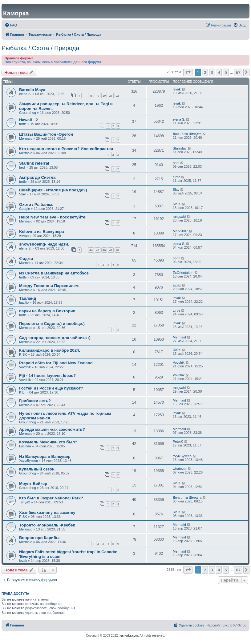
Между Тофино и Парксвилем (49, 286)
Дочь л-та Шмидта (187, 134)
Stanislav (180, 148)
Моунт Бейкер (33, 484)
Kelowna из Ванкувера (42, 232)
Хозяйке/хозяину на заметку (47, 512)
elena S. (25, 94)
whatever (180, 469)
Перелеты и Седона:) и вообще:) (52, 324)
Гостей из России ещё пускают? (51, 388)
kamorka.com (129, 636)
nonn (176, 258)
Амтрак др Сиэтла (37, 177)
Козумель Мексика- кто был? (48, 442)
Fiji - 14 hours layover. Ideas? (47, 376)
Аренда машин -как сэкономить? (52, 429)
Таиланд (28, 298)
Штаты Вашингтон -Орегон (46, 134)
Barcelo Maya (32, 90)
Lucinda (25, 446)
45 (98, 250)
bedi (22, 167)
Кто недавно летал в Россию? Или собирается (66, 149)
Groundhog (28, 113)
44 (91, 250)
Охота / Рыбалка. (36, 204)
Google (24, 209)
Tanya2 (24, 502)
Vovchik (25, 367)
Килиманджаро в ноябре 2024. (50, 350)
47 (111, 250)
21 (111, 96)
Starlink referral (34, 163)
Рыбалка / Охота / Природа (40, 48)
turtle (23, 124)
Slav (22, 194)
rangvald (179, 217)
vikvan (24, 236)
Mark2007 (180, 231)
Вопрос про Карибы (39, 538)
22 (117, 96)
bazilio (24, 302)
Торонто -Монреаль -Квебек (47, 525)
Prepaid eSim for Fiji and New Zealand (56, 363)
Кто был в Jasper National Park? (51, 498)
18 (91, 96)
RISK (177, 204)
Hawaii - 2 (28, 120)
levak (177, 89)
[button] (188, 72)
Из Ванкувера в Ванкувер (45, 456)
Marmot (25, 263)
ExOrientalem (183, 273)
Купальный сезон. (37, 469)
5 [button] (226, 72)
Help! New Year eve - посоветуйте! (53, 217)
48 (117, 250)
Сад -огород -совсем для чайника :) (55, 338)
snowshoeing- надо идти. (44, 244)
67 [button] (238, 72)
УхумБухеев (28, 461)
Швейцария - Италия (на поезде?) (53, 190)
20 (104, 96)
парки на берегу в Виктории (47, 311)
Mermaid (26, 138)
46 (104, 250)
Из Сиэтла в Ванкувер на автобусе (54, 273)
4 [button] (219, 72)
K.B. (22, 392)
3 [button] (212, 72)
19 (98, 96)
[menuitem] (11, 25)
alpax (177, 285)
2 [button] (205, 72)
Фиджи (26, 259)
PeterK (178, 442)
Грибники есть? (35, 401)
